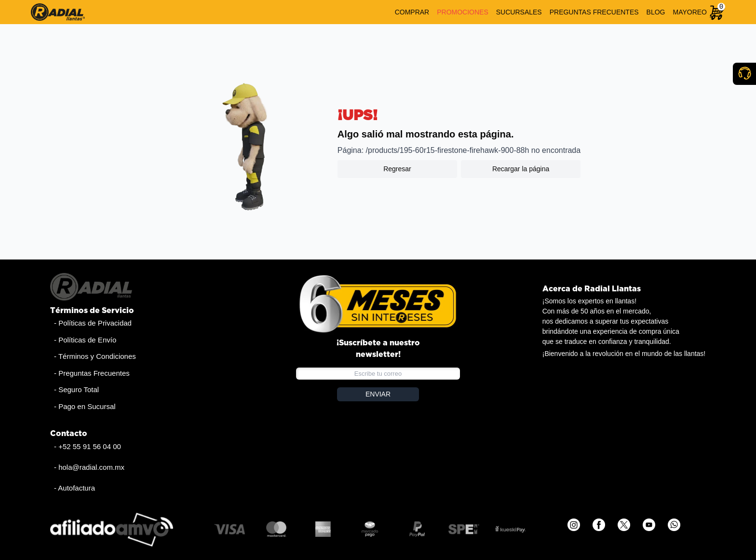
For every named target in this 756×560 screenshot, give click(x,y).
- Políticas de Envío (85, 340)
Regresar (397, 169)
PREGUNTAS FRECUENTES (594, 12)
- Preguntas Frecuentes (92, 373)
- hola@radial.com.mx (89, 467)
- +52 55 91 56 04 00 (88, 446)
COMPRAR (412, 12)
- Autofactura (74, 488)
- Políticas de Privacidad (93, 323)
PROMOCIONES (463, 12)
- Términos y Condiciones (95, 356)
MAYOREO (690, 12)
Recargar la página (521, 169)
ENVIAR (378, 394)
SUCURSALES (519, 12)
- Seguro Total (76, 389)
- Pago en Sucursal (85, 406)
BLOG (656, 12)
